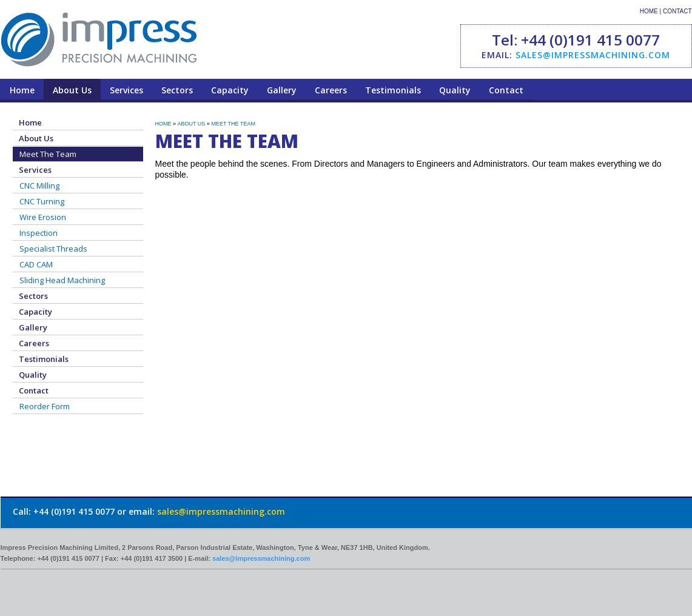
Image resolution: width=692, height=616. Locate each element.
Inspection (39, 233)
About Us (72, 90)
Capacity (230, 90)
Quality (455, 90)
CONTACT (677, 11)
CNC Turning (42, 201)
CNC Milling (39, 186)
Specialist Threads (53, 249)
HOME (649, 11)
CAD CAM (36, 264)
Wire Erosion (43, 217)
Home (22, 90)
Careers (331, 90)
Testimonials (393, 90)
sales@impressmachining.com (593, 55)
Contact (506, 90)
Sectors (177, 90)
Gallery (282, 90)
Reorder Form (45, 406)
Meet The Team (48, 154)
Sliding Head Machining (62, 280)
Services (126, 90)
